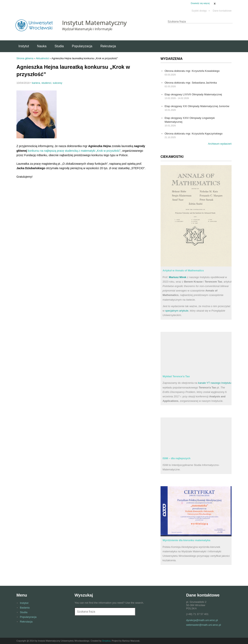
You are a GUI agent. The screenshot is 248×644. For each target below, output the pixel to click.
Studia (59, 46)
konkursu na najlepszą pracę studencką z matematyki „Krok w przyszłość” (74, 151)
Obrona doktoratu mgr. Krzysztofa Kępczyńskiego (194, 134)
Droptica (106, 641)
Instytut (24, 46)
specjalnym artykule (177, 311)
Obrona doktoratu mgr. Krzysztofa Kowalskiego (192, 71)
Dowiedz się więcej (200, 3)
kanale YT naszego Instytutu (215, 383)
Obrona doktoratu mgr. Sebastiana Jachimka (191, 83)
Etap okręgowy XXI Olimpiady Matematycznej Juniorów (197, 106)
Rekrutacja (108, 46)
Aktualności (42, 58)
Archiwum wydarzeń (220, 144)
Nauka (42, 46)
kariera (36, 83)
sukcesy (58, 83)
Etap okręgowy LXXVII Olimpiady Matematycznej (193, 94)
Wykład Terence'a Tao (176, 376)
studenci (46, 83)
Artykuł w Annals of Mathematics (183, 270)
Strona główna (25, 58)
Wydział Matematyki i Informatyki (87, 29)
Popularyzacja (82, 46)
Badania (25, 608)
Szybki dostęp (201, 11)
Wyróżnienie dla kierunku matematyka (186, 540)
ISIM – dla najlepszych (176, 458)
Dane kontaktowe (222, 11)
